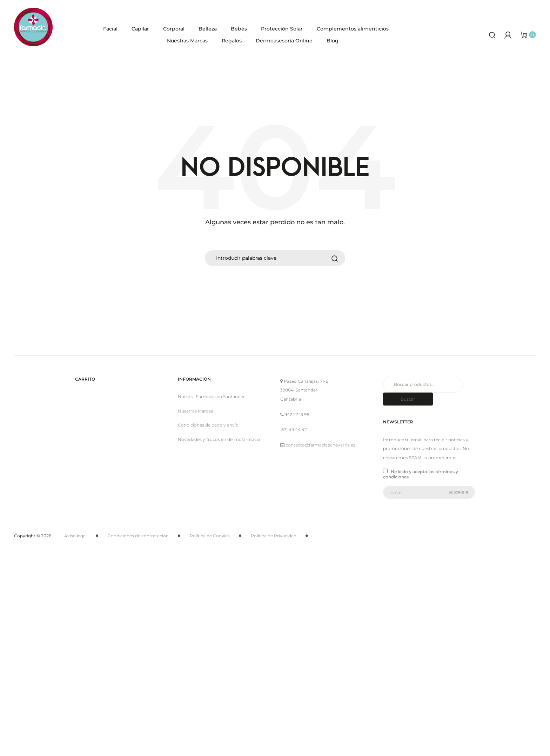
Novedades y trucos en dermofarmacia (219, 439)
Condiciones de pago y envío (208, 425)
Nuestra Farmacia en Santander (211, 397)
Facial (110, 29)
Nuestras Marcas (187, 41)
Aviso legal (75, 536)
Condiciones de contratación (138, 536)
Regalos (232, 41)
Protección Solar (282, 29)
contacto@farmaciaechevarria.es (320, 445)
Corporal (174, 29)
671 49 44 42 (294, 430)
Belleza (208, 29)
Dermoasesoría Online (284, 41)
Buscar (408, 399)
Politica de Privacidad (274, 536)
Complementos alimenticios (353, 29)
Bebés (239, 29)
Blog (333, 41)
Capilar (140, 29)
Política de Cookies (210, 536)
